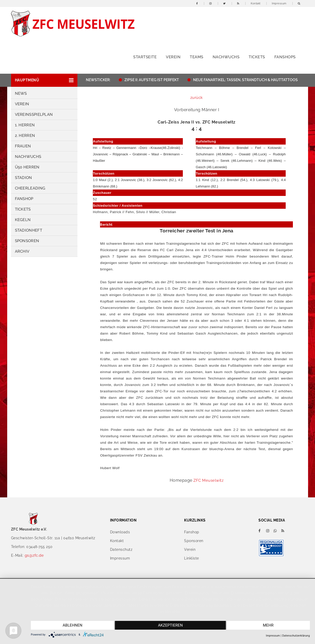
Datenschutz (121, 550)
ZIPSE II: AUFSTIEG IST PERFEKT (154, 80)
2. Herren (25, 136)
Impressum (279, 3)
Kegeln (23, 220)
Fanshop (24, 199)
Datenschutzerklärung (296, 636)
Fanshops (285, 57)
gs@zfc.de (34, 555)
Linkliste (192, 558)
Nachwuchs (226, 57)
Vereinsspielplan (34, 115)
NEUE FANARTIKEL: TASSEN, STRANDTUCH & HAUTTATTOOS (248, 80)
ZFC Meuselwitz (208, 480)
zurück (197, 98)
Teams (197, 57)
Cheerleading (30, 188)
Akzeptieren (170, 625)
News (21, 93)
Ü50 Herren (27, 167)
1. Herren (25, 125)
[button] (44, 80)
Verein (173, 57)
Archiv (22, 251)
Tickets (257, 57)
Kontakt (256, 3)
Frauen (23, 146)
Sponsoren (27, 241)
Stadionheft (29, 230)
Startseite (145, 57)
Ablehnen (73, 625)
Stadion (24, 178)
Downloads (120, 532)
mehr (268, 625)
